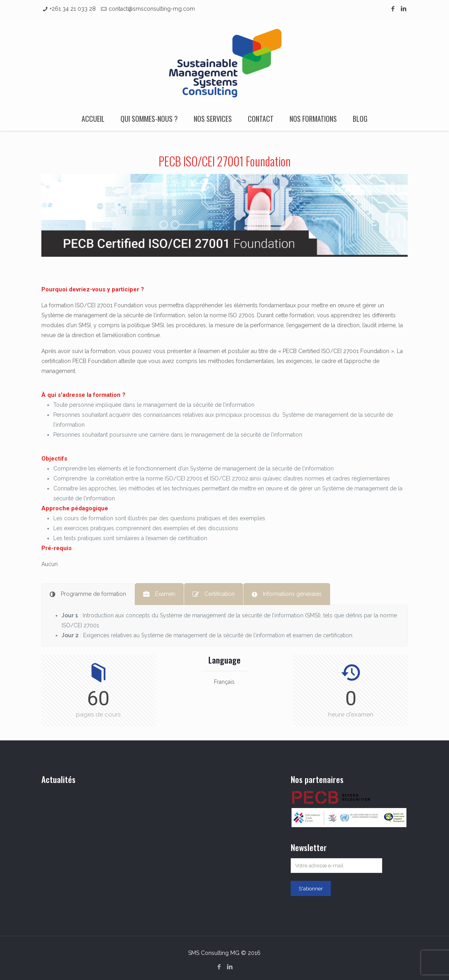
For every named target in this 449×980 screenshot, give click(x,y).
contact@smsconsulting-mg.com (152, 9)
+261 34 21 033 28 (73, 9)
